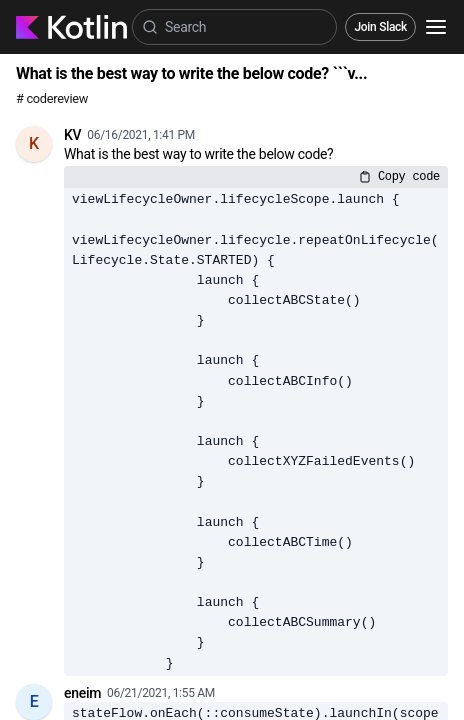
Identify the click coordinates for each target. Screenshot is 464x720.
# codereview (52, 98)
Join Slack (380, 27)
